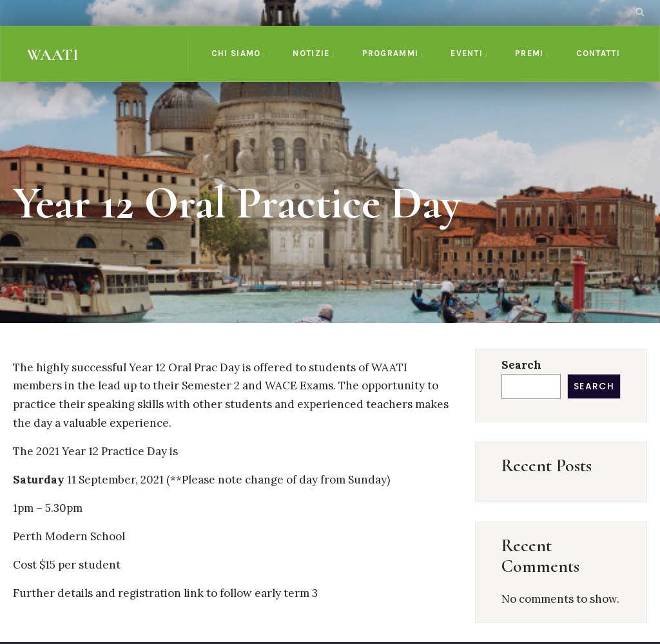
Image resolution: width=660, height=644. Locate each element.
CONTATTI (598, 53)
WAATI (53, 55)
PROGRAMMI (391, 53)
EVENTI (467, 53)
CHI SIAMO (236, 53)
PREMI (529, 53)
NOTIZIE (311, 53)
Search (521, 365)
